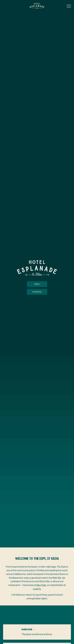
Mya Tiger (41, 585)
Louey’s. (37, 589)
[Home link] (37, 6)
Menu (37, 284)
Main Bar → (28, 630)
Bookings (37, 292)
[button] (69, 7)
